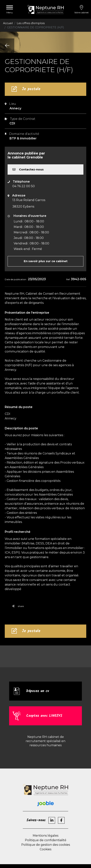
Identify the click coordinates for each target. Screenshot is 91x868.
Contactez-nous (28, 169)
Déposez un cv (38, 691)
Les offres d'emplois (31, 23)
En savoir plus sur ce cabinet (46, 261)
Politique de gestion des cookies (46, 845)
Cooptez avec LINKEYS (44, 716)
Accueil (8, 23)
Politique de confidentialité (46, 840)
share (18, 606)
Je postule (31, 89)
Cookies (45, 849)
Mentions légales (45, 836)
